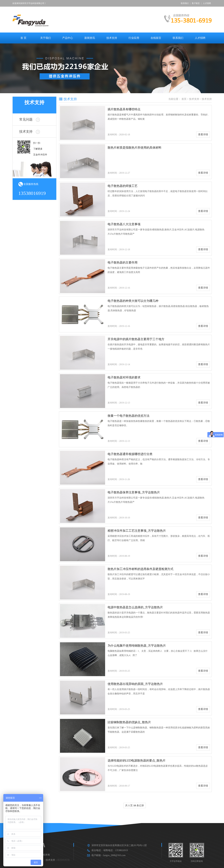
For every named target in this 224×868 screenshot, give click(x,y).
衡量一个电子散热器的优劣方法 (129, 416)
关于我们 (45, 38)
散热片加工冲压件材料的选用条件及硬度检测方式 (140, 569)
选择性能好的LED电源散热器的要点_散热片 (137, 761)
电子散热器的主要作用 (123, 263)
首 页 (23, 38)
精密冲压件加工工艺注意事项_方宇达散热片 (137, 531)
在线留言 (156, 38)
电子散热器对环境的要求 (124, 377)
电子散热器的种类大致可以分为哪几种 (133, 301)
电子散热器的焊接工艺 (123, 186)
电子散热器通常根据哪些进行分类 (130, 454)
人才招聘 (207, 3)
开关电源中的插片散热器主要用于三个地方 (136, 339)
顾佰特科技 (64, 860)
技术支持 (112, 38)
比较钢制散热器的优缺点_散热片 (129, 722)
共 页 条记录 (135, 805)
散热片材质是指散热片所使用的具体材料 (134, 148)
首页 (184, 99)
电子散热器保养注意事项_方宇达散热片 (134, 492)
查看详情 (203, 134)
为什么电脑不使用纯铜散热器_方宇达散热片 (137, 646)
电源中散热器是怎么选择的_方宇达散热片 (135, 607)
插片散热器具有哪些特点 (124, 109)
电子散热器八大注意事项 (124, 224)
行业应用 (134, 38)
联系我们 (185, 3)
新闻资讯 (90, 38)
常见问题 (30, 119)
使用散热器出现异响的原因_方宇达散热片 (135, 684)
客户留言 (196, 3)
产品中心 (68, 38)
